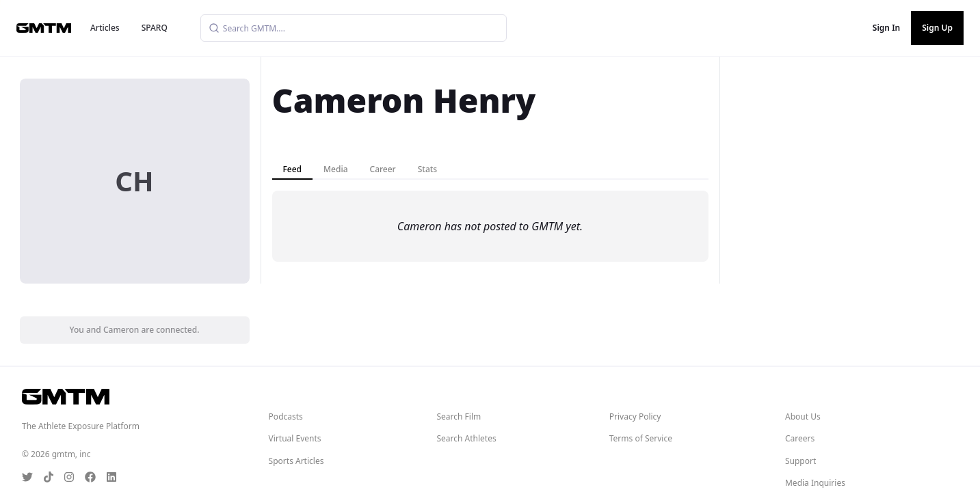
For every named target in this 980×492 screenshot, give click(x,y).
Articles (105, 28)
